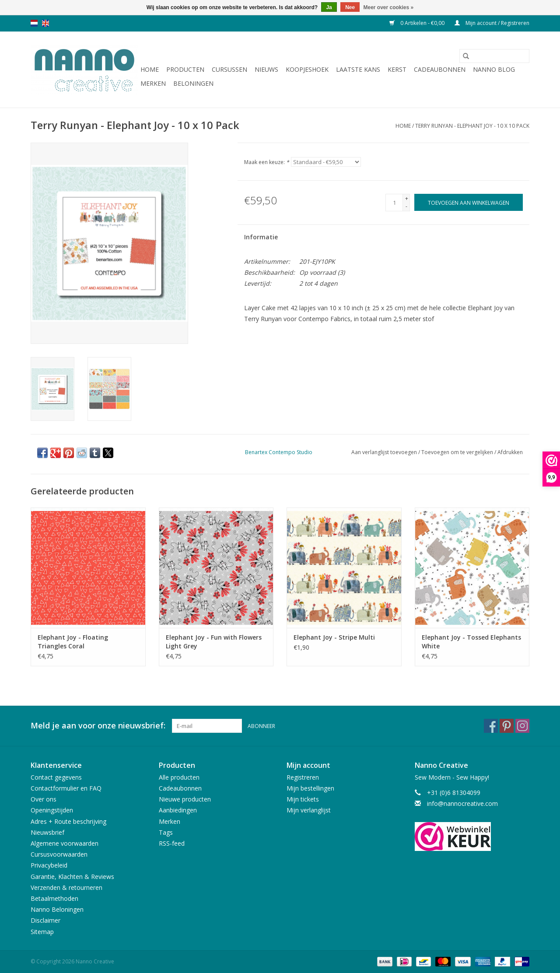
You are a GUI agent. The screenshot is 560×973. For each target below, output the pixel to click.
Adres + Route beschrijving (68, 821)
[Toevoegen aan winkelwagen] (469, 202)
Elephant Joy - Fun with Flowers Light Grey (214, 642)
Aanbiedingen (178, 810)
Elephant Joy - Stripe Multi (334, 637)
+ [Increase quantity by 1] (407, 198)
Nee (350, 7)
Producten (185, 69)
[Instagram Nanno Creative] (522, 726)
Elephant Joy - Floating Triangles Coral (73, 642)
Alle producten (179, 777)
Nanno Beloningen (57, 909)
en (45, 23)
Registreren (303, 777)
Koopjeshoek (307, 69)
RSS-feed (172, 843)
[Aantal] (394, 203)
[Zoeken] (494, 56)
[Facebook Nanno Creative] (491, 726)
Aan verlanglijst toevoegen (385, 452)
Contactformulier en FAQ (66, 788)
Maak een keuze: (267, 162)
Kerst (397, 69)
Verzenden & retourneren (66, 887)
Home (150, 69)
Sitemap (42, 932)
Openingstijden (52, 810)
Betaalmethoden (54, 898)
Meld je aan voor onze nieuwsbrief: (98, 726)
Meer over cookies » (389, 7)
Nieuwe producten (185, 799)
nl (34, 23)
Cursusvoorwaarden (59, 854)
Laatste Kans (358, 69)
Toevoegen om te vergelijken (458, 452)
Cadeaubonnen (440, 69)
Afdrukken (510, 452)
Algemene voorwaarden (65, 843)
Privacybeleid (49, 865)
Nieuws (266, 69)
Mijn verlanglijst (309, 810)
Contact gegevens (56, 777)
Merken (153, 83)
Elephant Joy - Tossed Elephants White (471, 642)
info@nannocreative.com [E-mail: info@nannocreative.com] (462, 803)
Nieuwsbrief (47, 832)
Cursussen (229, 69)
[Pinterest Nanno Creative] (507, 726)
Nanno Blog (494, 69)
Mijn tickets (303, 799)
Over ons (44, 799)
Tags (166, 832)
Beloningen (193, 83)
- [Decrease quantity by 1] (406, 206)
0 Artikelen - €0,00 (418, 23)
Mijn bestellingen (310, 788)
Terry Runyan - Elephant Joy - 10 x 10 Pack (472, 126)
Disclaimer (45, 920)
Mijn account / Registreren (492, 23)
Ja (329, 7)
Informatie (261, 237)
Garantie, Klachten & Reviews (72, 877)
